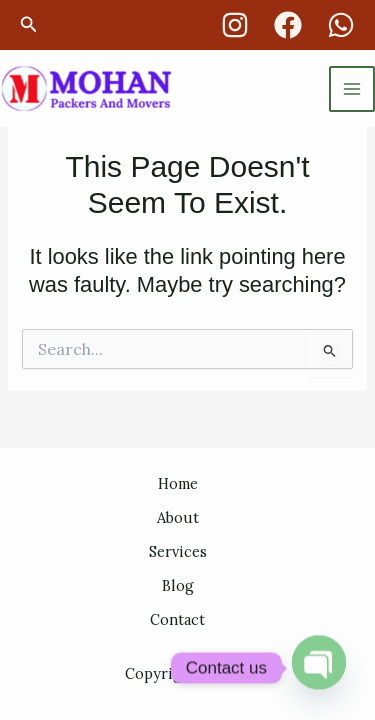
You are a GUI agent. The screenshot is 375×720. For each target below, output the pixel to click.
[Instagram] (235, 25)
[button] (29, 25)
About (178, 517)
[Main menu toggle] (352, 89)
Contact (177, 619)
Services (178, 551)
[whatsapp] (341, 25)
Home (178, 483)
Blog (178, 585)
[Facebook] (288, 25)
